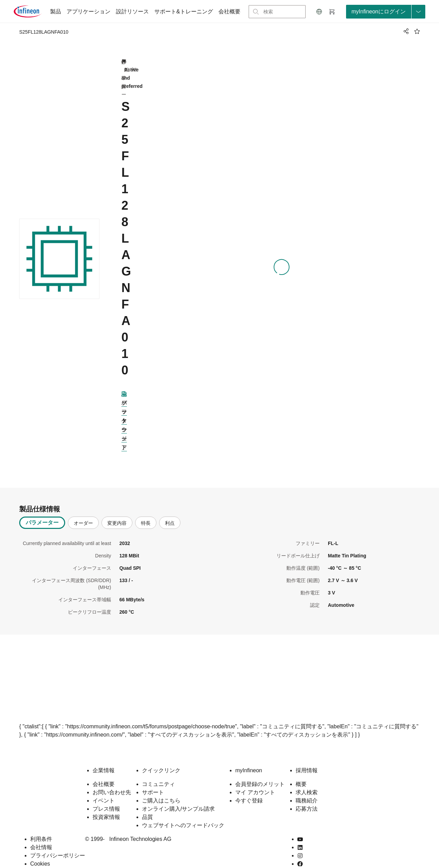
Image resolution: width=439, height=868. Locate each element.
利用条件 (41, 828)
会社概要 (229, 11)
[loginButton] (386, 12)
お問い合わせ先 (112, 781)
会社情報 (41, 836)
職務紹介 (307, 790)
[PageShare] (405, 31)
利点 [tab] (170, 512)
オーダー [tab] (83, 512)
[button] (319, 12)
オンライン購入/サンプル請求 (178, 798)
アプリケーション (88, 11)
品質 (147, 806)
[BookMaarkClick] (417, 31)
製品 (56, 11)
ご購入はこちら (161, 790)
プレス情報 (106, 798)
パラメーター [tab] (42, 512)
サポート (153, 781)
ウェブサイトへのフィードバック (183, 814)
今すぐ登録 (249, 790)
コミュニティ (158, 773)
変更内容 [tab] (117, 512)
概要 (301, 773)
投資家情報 (106, 806)
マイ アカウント (255, 781)
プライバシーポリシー (58, 844)
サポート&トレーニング (184, 11)
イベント (104, 790)
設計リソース (132, 11)
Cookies (40, 853)
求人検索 (307, 781)
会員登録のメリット (260, 773)
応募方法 (307, 798)
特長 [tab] (146, 512)
